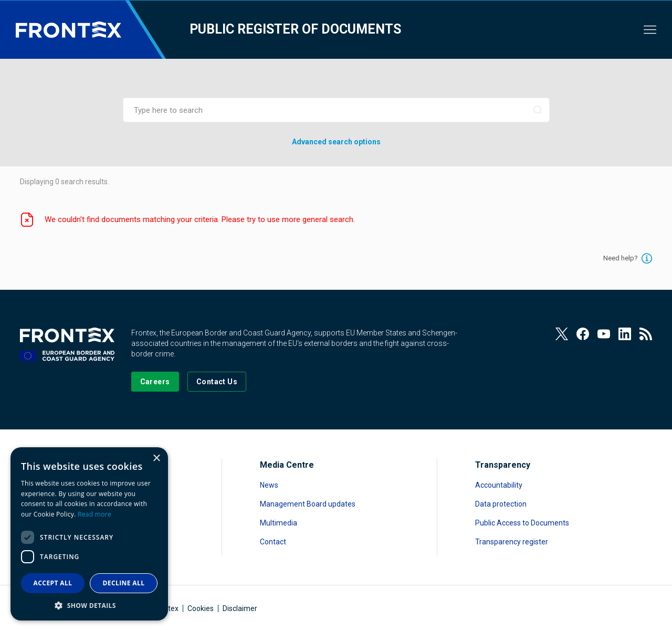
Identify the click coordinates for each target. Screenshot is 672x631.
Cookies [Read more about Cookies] (201, 608)
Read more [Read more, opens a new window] (94, 514)
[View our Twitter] (562, 334)
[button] (89, 605)
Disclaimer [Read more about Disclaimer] (240, 608)
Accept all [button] (53, 583)
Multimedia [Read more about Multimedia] (279, 523)
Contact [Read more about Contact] (273, 542)
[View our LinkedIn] (625, 334)
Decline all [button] (124, 583)
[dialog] (89, 534)
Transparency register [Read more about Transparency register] (512, 542)
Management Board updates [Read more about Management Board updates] (308, 504)
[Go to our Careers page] (155, 382)
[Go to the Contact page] (217, 382)
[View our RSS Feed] (646, 334)
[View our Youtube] (604, 334)
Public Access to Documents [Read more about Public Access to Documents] (522, 523)
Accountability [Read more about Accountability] (499, 485)
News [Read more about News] (269, 485)
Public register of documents (295, 29)
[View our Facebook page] (583, 334)
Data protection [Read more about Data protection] (501, 504)
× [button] (156, 459)
